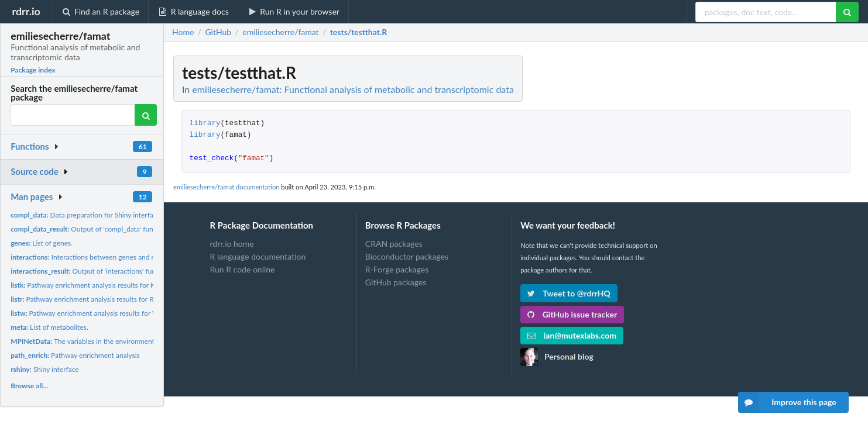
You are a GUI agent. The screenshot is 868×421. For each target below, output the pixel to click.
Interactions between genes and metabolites (99, 257)
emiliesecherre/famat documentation (227, 187)
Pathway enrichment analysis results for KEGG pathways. (106, 285)
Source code (35, 171)
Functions (30, 146)
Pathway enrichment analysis (75, 355)
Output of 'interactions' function (91, 271)
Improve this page (787, 402)
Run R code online (243, 269)
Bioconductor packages (407, 256)
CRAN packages (394, 244)
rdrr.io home (232, 244)
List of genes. (42, 243)
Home (183, 32)
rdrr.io (26, 11)
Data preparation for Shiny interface (85, 215)
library (205, 124)
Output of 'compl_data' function (90, 229)
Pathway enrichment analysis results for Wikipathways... (106, 313)
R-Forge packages (397, 269)
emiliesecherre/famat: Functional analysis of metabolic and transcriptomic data (353, 89)
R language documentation (258, 256)
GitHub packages (396, 282)
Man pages (32, 196)
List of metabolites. (49, 327)
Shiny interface (45, 369)
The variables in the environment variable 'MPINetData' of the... (130, 341)
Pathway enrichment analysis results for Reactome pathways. (111, 299)
